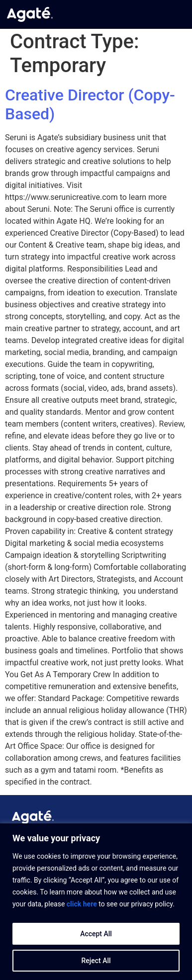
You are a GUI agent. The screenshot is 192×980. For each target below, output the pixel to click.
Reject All (96, 961)
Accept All (96, 934)
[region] (96, 902)
